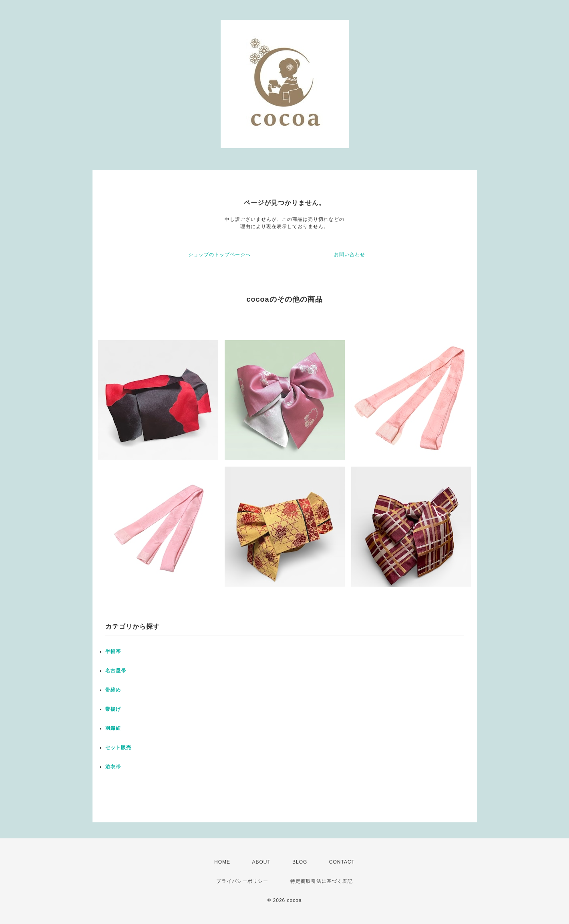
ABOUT (261, 862)
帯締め (113, 690)
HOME (222, 862)
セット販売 (118, 748)
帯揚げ (113, 709)
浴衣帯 (113, 767)
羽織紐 (113, 728)
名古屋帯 (116, 671)
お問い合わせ (350, 255)
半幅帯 (113, 651)
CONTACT (342, 862)
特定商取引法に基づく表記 (322, 881)
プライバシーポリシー (242, 881)
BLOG (300, 862)
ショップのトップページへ (219, 255)
